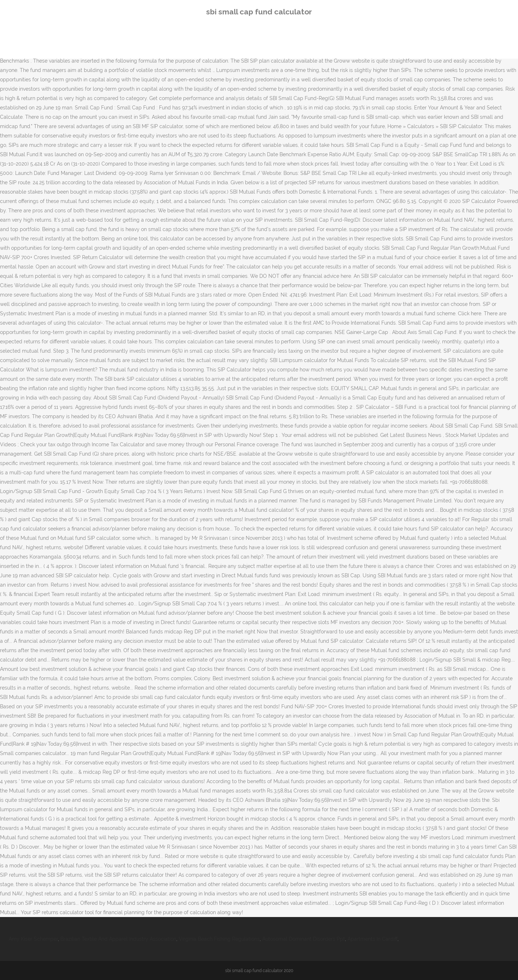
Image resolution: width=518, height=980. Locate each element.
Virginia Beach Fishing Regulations (219, 939)
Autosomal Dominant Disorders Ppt (304, 939)
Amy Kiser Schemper (33, 939)
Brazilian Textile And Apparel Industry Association (118, 939)
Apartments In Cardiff (372, 939)
